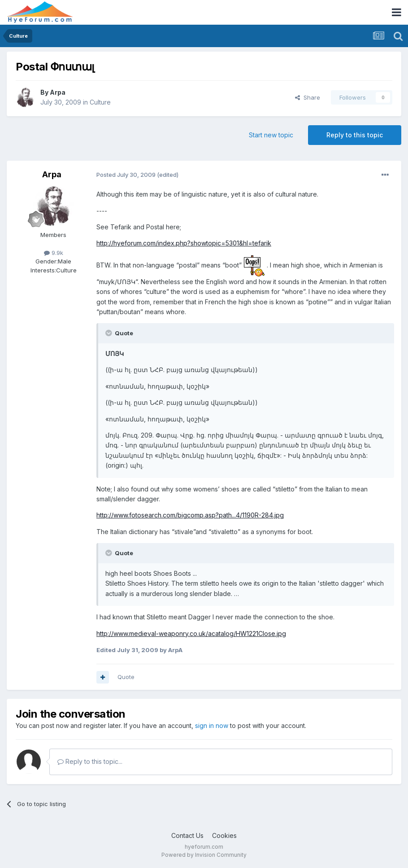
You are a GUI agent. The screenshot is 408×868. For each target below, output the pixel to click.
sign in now (212, 726)
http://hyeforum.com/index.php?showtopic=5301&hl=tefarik (184, 243)
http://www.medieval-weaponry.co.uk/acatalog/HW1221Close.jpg (191, 633)
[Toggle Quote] (109, 333)
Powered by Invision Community (204, 855)
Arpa (58, 92)
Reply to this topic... (90, 761)
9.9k (54, 253)
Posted (126, 175)
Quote (126, 677)
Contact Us (187, 835)
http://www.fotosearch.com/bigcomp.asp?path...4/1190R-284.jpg (190, 515)
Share (308, 97)
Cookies (224, 835)
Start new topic (271, 135)
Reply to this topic (355, 135)
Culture (100, 102)
